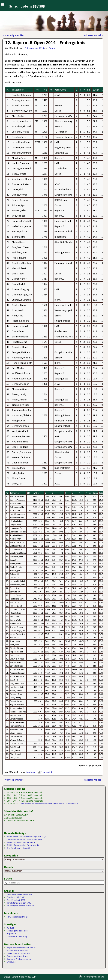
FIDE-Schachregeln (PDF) (18, 917)
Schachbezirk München (17, 950)
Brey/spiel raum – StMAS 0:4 (19, 848)
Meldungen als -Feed (18, 931)
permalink (47, 772)
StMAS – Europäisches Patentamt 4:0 (23, 845)
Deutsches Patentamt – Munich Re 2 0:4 (24, 839)
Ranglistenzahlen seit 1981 (19, 903)
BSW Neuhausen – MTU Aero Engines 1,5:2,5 (26, 837)
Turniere (30, 772)
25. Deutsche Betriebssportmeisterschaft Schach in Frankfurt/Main (48, 804)
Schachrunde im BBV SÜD (27, 6)
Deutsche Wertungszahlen (19, 959)
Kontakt (10, 928)
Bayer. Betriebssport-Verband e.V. (22, 948)
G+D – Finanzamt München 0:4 (21, 842)
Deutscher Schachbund (17, 956)
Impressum (12, 933)
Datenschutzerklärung (17, 936)
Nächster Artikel (94, 35)
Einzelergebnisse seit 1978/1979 (21, 906)
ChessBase (12, 962)
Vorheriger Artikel (13, 35)
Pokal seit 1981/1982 (16, 897)
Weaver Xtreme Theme (94, 977)
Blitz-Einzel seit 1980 (16, 900)
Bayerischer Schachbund (18, 953)
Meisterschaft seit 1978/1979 (19, 894)
